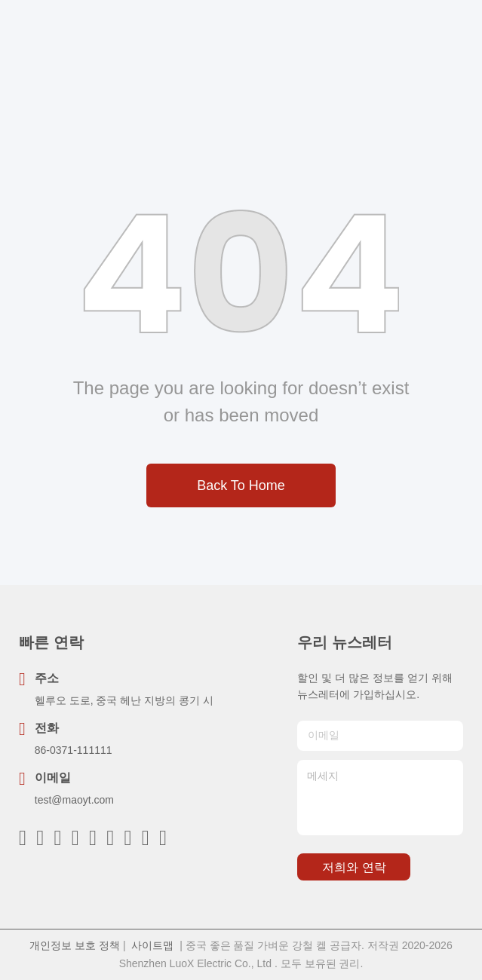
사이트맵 (152, 945)
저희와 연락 (354, 867)
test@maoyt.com (74, 800)
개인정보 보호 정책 (75, 945)
